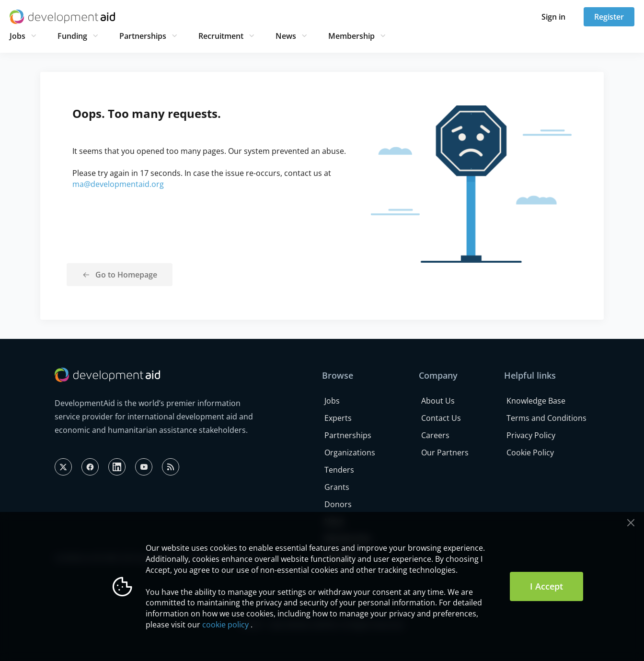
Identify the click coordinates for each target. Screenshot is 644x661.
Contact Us (441, 418)
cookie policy (225, 625)
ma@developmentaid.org (118, 184)
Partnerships (143, 36)
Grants (337, 487)
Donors (338, 504)
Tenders (339, 470)
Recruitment (221, 36)
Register (609, 17)
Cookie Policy (530, 452)
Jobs (17, 36)
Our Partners (445, 452)
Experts (338, 418)
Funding (72, 36)
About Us (438, 401)
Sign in (553, 17)
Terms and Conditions (546, 418)
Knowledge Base (536, 401)
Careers (435, 435)
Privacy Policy (531, 435)
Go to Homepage (126, 275)
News (286, 36)
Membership (351, 36)
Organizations (350, 452)
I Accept (546, 586)
